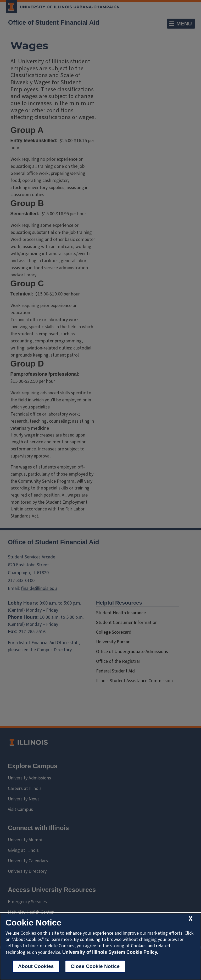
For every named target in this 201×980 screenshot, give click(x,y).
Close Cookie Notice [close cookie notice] (95, 966)
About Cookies (36, 966)
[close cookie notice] (191, 919)
